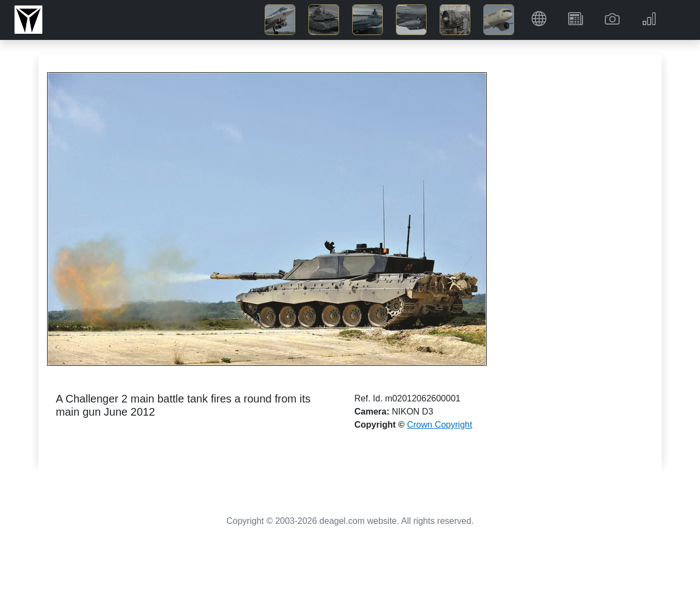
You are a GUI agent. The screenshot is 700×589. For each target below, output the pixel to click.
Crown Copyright (439, 425)
